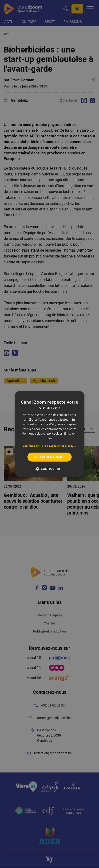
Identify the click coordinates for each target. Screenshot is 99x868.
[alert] (49, 434)
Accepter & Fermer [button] (49, 457)
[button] (50, 446)
